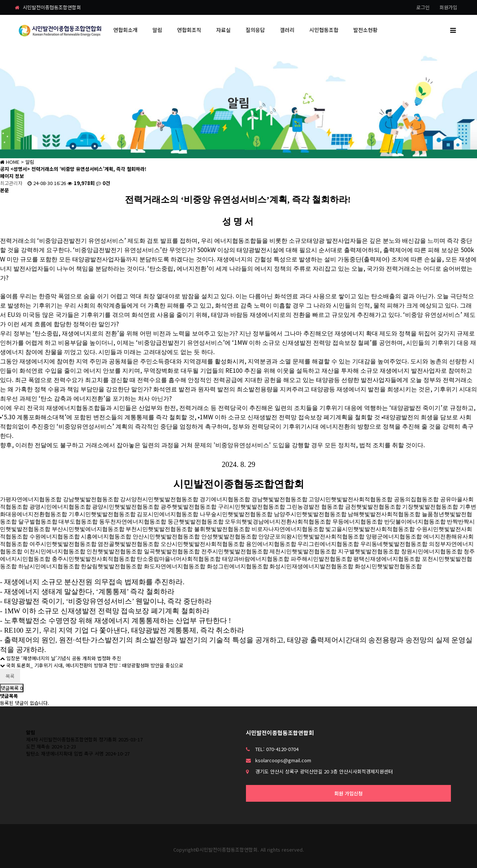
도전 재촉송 (38, 746)
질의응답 (255, 30)
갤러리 (287, 30)
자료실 (223, 30)
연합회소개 (125, 30)
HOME (10, 162)
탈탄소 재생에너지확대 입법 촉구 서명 (65, 753)
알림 (157, 30)
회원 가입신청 (348, 793)
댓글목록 (12, 688)
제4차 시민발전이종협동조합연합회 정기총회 (71, 739)
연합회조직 (189, 30)
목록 (10, 676)
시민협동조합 (324, 30)
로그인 (423, 7)
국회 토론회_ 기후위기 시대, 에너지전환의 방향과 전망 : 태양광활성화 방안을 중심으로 (92, 665)
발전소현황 (365, 30)
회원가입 (448, 7)
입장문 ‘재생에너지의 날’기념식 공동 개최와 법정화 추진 (61, 658)
